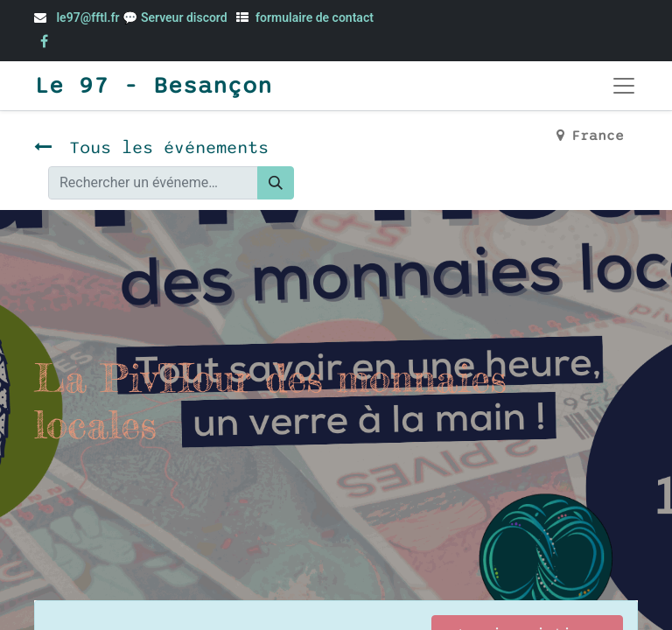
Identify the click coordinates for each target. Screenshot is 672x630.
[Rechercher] (276, 183)
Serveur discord (185, 17)
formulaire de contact (315, 17)
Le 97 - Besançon (153, 86)
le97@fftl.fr (87, 17)
